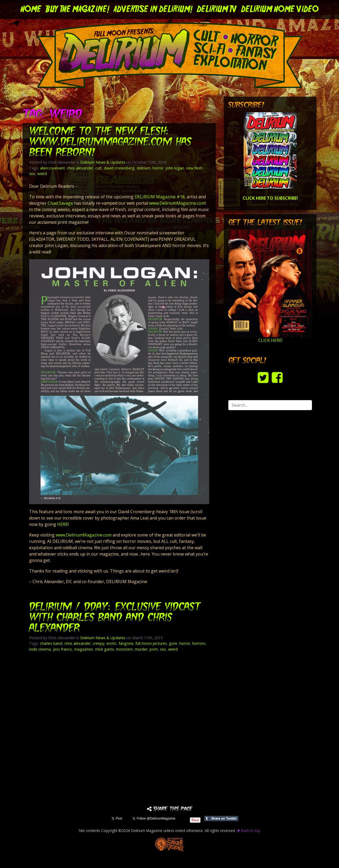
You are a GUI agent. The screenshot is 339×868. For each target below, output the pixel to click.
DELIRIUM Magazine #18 (160, 197)
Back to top (249, 831)
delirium (144, 168)
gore (173, 643)
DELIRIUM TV (217, 10)
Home (31, 10)
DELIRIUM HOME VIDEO (280, 10)
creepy (99, 643)
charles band (51, 643)
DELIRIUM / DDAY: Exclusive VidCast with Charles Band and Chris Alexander (116, 618)
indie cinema (40, 649)
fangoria (126, 643)
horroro (199, 643)
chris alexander (80, 168)
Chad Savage (60, 203)
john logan (175, 168)
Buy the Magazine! (77, 10)
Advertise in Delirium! (153, 10)
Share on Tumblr (221, 818)
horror (158, 168)
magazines (84, 649)
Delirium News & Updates (103, 162)
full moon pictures (151, 643)
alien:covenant (52, 168)
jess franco (63, 649)
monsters (124, 649)
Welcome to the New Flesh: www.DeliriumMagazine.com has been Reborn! (113, 142)
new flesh (194, 168)
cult (99, 168)
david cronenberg (119, 168)
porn (154, 649)
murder (141, 649)
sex (32, 174)
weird (42, 174)
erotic (111, 643)
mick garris (104, 649)
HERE (63, 524)
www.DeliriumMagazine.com (177, 203)
